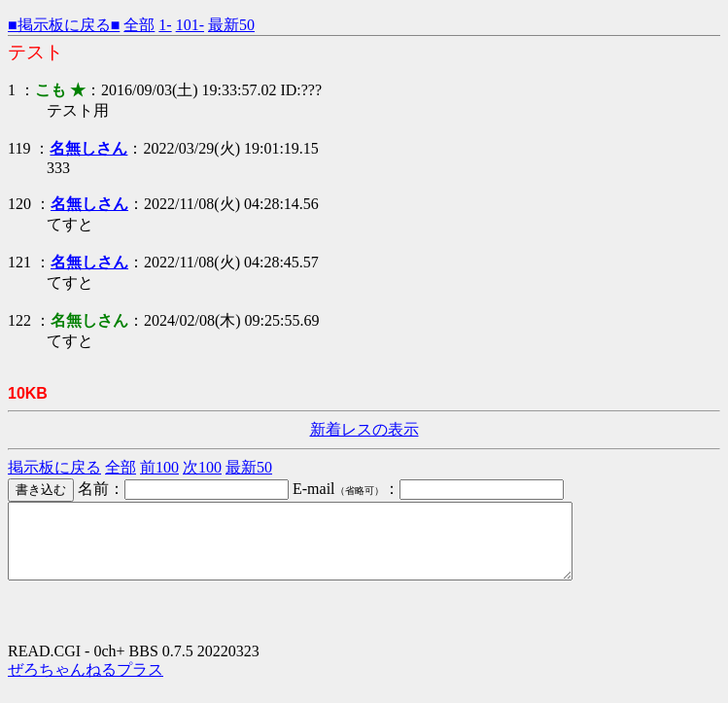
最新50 (231, 25)
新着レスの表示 (364, 429)
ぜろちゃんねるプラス (86, 684)
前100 (159, 467)
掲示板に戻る (54, 467)
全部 (139, 25)
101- (190, 25)
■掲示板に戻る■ (64, 25)
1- (165, 25)
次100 (202, 467)
